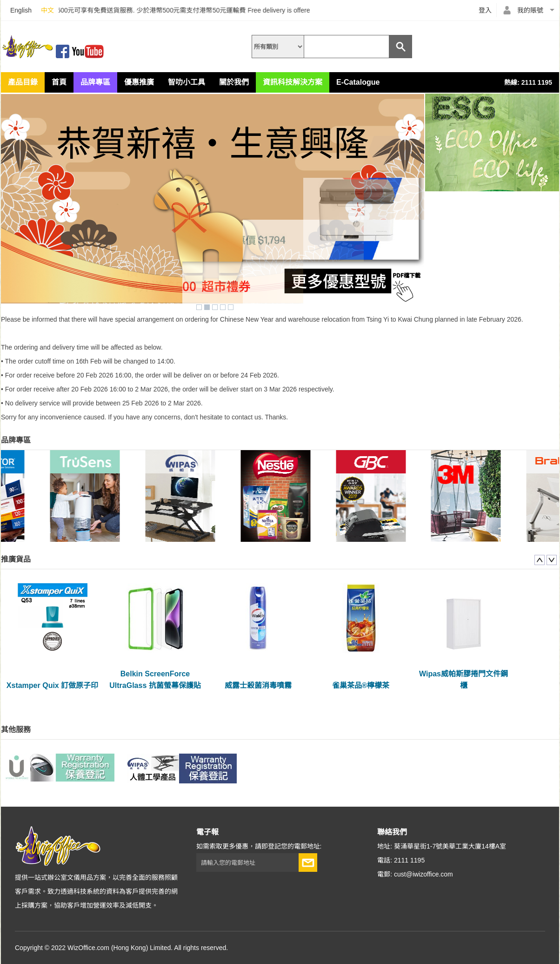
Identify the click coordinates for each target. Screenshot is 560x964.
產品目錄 (23, 82)
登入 (485, 10)
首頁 (59, 82)
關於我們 (234, 82)
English (21, 10)
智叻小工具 (187, 82)
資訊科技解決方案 (293, 82)
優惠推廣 (139, 82)
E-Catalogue (358, 82)
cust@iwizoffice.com (423, 874)
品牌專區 (95, 82)
